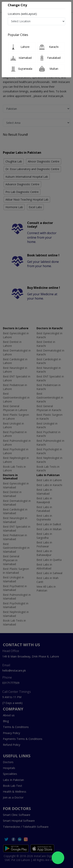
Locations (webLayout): (23, 14)
